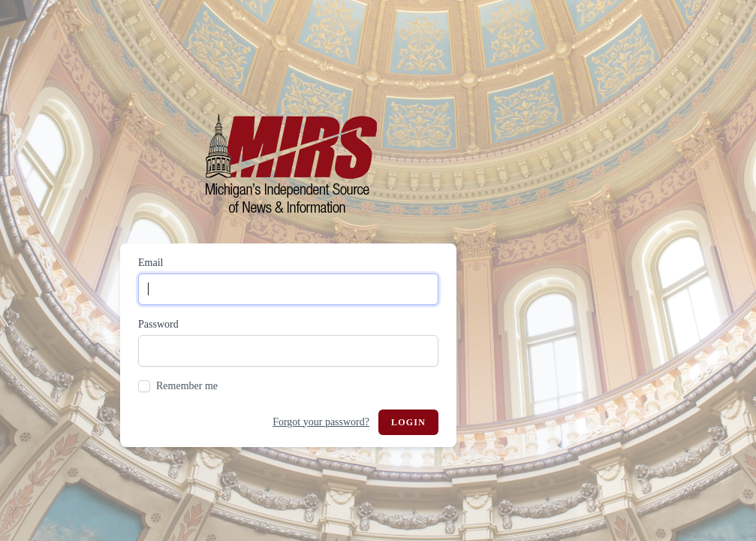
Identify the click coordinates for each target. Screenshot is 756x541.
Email (151, 263)
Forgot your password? (321, 422)
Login (408, 422)
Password (158, 324)
